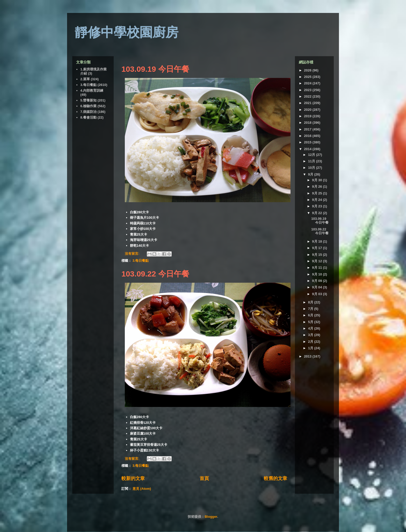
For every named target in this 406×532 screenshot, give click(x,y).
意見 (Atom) (142, 489)
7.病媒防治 (88, 112)
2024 (308, 83)
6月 (311, 315)
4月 (311, 328)
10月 (312, 168)
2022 (308, 96)
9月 (311, 174)
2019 (308, 116)
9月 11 (317, 268)
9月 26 (317, 187)
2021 (308, 103)
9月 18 (317, 241)
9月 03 (317, 294)
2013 (308, 356)
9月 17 (317, 248)
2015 (308, 142)
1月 (311, 348)
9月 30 (317, 180)
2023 (308, 90)
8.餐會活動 (88, 117)
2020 (308, 110)
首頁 (204, 478)
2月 (311, 342)
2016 (308, 136)
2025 (308, 77)
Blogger (211, 517)
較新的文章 (133, 478)
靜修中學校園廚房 (127, 32)
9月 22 (317, 213)
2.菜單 (85, 79)
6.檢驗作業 (88, 106)
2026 (308, 70)
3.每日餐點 (141, 261)
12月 (312, 155)
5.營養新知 (88, 100)
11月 (312, 161)
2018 (308, 123)
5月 (311, 322)
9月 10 (317, 274)
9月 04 (317, 287)
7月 (311, 309)
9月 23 (317, 206)
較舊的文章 (275, 478)
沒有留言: (133, 254)
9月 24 (317, 200)
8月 (311, 302)
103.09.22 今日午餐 (155, 274)
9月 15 (317, 255)
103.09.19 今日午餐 (155, 69)
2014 (308, 149)
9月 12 (317, 261)
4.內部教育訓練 (92, 90)
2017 (308, 129)
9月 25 (317, 193)
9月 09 (317, 281)
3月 (311, 335)
